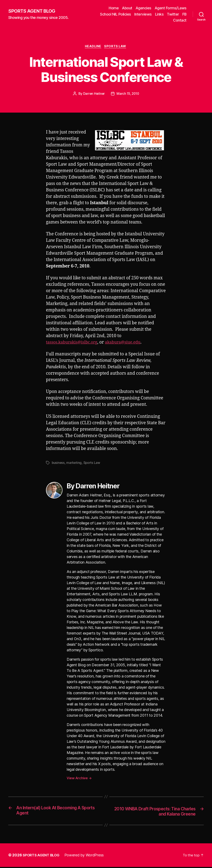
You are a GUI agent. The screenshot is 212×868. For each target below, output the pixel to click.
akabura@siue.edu (129, 343)
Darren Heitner (93, 94)
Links (159, 14)
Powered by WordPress (87, 856)
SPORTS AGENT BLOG (33, 11)
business (58, 463)
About (127, 8)
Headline (93, 47)
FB (184, 14)
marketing (74, 463)
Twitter (173, 14)
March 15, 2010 (128, 94)
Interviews (143, 14)
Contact (180, 20)
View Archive (79, 779)
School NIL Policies (116, 14)
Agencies (143, 8)
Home (114, 8)
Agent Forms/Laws (171, 8)
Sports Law (116, 47)
